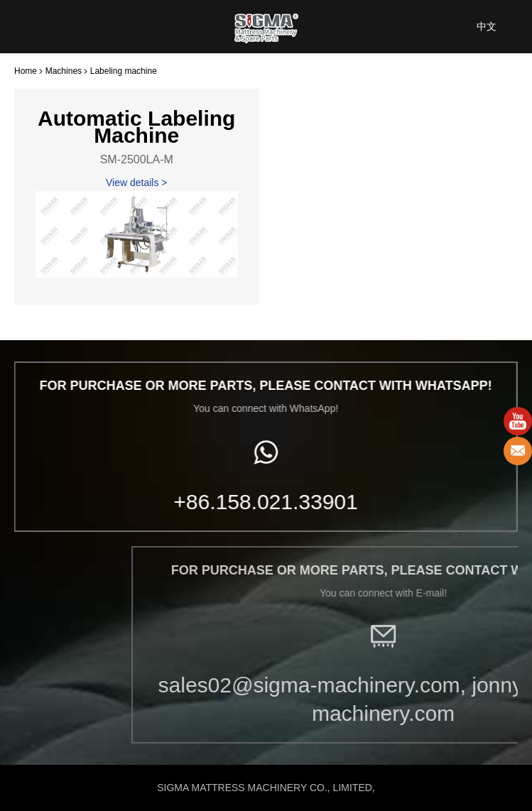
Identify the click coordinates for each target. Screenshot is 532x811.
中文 (487, 26)
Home (26, 71)
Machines (64, 71)
